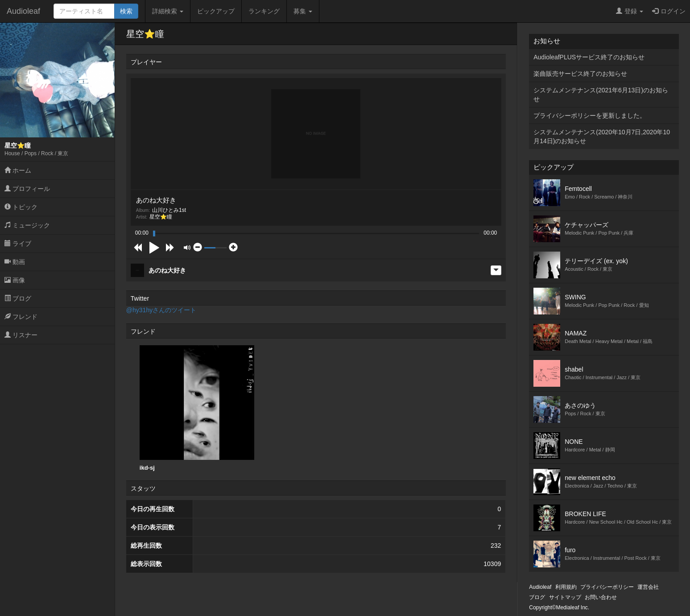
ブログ (18, 298)
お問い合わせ (601, 597)
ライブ (18, 244)
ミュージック (27, 225)
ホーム (18, 170)
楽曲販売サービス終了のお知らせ (580, 74)
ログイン (669, 11)
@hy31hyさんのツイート (161, 310)
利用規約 (566, 587)
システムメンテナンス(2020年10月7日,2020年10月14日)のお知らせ (602, 136)
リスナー (21, 335)
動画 (15, 262)
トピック (21, 207)
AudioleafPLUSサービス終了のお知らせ (589, 57)
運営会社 (648, 587)
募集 (303, 11)
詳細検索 (168, 11)
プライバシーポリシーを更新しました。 (590, 116)
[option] (197, 408)
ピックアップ (216, 11)
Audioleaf (23, 11)
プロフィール (27, 189)
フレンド (21, 317)
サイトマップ (565, 597)
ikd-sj (197, 408)
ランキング (264, 11)
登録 (630, 11)
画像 (15, 280)
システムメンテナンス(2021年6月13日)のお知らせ (601, 95)
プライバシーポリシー (607, 587)
